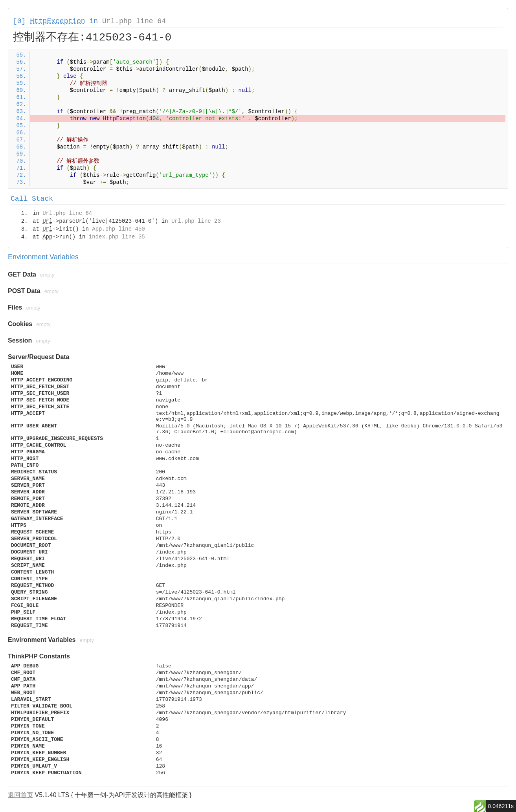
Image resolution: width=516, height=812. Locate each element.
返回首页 (20, 795)
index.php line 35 (117, 237)
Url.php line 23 (196, 221)
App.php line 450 (118, 229)
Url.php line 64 (134, 21)
